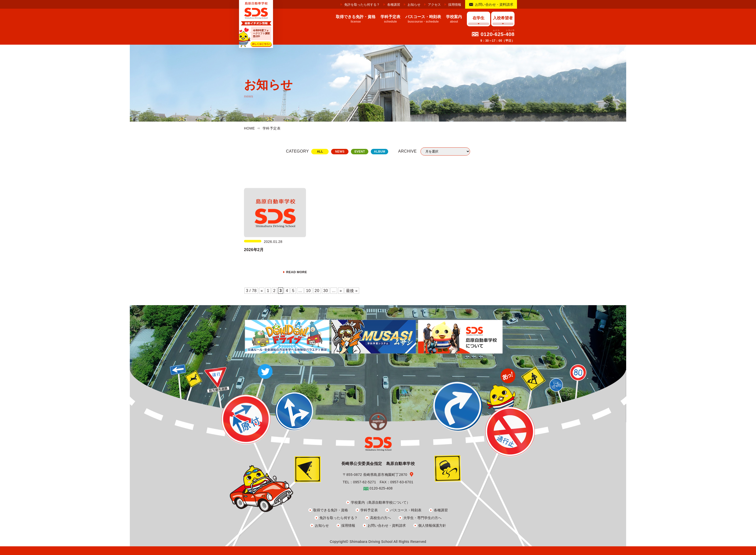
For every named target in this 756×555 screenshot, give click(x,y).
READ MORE (297, 272)
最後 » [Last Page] (352, 291)
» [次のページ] (341, 291)
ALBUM (379, 152)
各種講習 (394, 5)
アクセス (434, 5)
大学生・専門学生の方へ (422, 518)
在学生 (479, 18)
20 (317, 291)
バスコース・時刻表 (406, 510)
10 (308, 291)
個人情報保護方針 (432, 525)
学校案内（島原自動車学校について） (380, 502)
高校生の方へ (380, 518)
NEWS (340, 152)
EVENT (360, 152)
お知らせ (414, 5)
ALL (320, 152)
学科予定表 (369, 510)
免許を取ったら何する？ (362, 5)
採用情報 (455, 5)
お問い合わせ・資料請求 (494, 4)
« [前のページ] (262, 291)
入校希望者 (503, 18)
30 (326, 291)
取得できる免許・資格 (331, 510)
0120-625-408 (498, 34)
